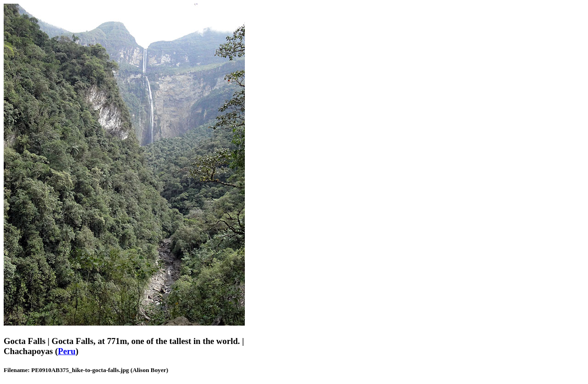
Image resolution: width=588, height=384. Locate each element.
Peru (67, 351)
